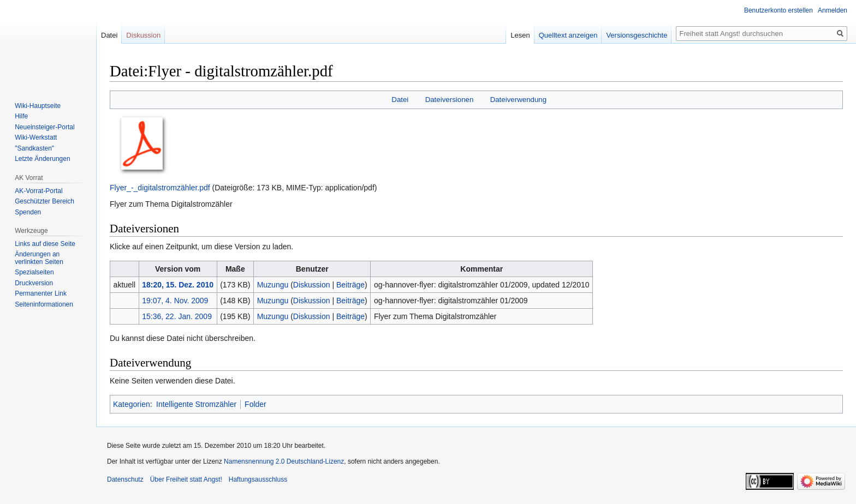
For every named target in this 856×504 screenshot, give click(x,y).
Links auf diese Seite (45, 244)
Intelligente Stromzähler (196, 404)
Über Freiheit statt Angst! (186, 479)
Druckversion (34, 283)
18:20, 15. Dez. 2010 (178, 285)
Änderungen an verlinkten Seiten (39, 258)
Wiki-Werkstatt (36, 137)
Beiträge (350, 285)
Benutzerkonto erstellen (778, 10)
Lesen (520, 35)
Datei (400, 100)
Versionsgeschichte (637, 35)
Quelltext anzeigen (568, 35)
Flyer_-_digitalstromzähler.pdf (160, 188)
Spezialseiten (34, 272)
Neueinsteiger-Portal (44, 127)
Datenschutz (125, 479)
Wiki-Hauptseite (38, 106)
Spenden (28, 212)
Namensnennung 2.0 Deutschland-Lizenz (284, 461)
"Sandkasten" (34, 148)
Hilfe (21, 116)
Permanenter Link (41, 293)
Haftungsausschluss (258, 479)
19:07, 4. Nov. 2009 (175, 301)
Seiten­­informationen (44, 304)
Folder (255, 404)
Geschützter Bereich (44, 201)
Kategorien (132, 404)
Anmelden (833, 10)
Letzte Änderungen (42, 159)
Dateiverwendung (519, 100)
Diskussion (312, 285)
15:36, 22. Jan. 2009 (177, 316)
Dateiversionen (450, 100)
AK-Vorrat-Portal (38, 191)
